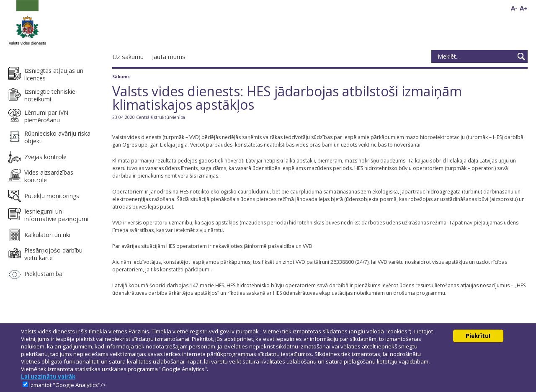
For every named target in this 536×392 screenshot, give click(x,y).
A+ (524, 8)
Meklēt (521, 57)
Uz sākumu (128, 57)
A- (514, 8)
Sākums (121, 77)
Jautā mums (169, 57)
